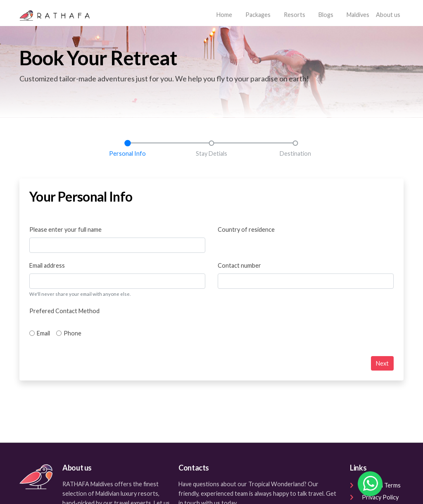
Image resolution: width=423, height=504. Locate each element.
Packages (258, 15)
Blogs (326, 15)
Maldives (358, 15)
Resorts (295, 15)
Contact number (239, 265)
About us (388, 15)
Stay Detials (211, 153)
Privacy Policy (374, 497)
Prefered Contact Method (64, 311)
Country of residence (246, 229)
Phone (72, 333)
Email (43, 333)
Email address (47, 265)
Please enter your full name (65, 229)
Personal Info (127, 153)
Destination (295, 153)
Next (382, 363)
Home (226, 14)
